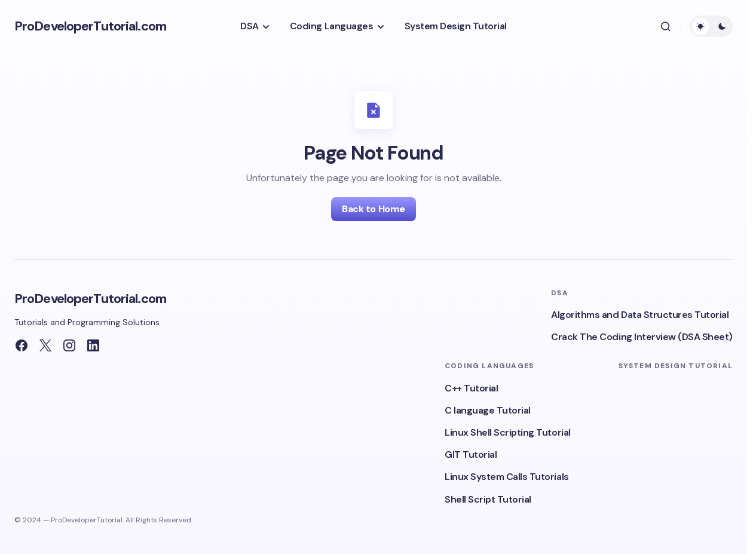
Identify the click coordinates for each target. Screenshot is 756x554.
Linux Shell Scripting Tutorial (508, 432)
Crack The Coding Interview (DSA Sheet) (642, 337)
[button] (666, 26)
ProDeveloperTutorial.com (90, 26)
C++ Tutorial (471, 388)
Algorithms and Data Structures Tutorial (640, 315)
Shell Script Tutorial (488, 499)
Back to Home (373, 209)
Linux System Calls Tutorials (507, 477)
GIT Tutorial (471, 454)
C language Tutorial (488, 410)
